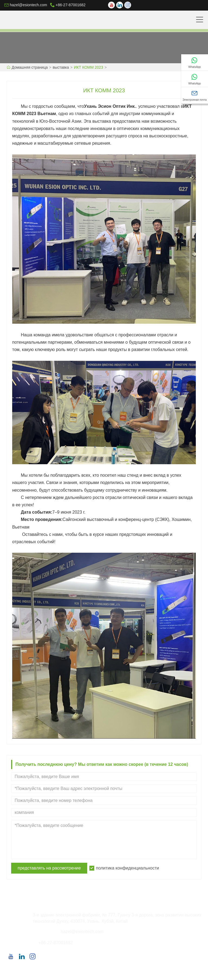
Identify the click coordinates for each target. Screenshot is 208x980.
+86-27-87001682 (71, 5)
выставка (61, 67)
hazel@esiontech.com (28, 5)
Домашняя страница (30, 67)
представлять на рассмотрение (49, 868)
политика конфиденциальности (127, 868)
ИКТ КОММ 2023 (89, 67)
